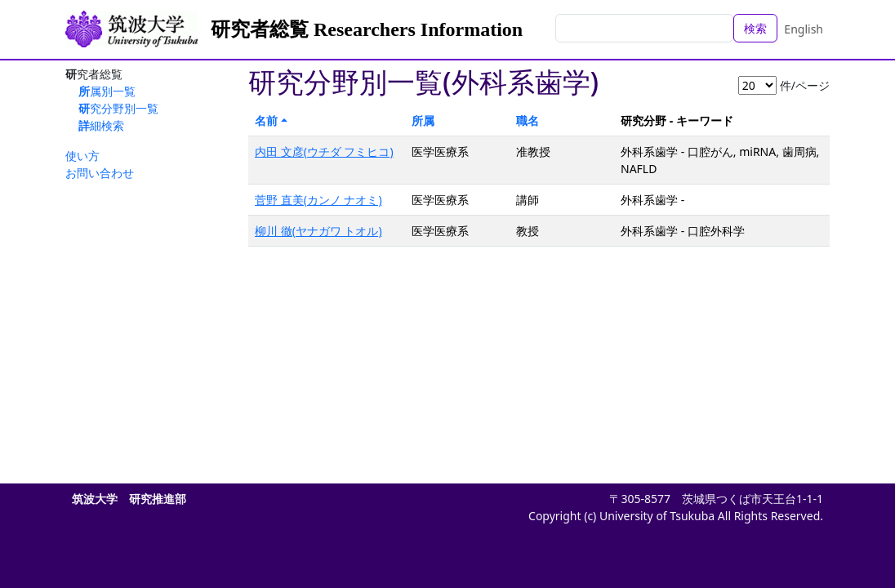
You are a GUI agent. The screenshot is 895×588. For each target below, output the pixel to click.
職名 (528, 120)
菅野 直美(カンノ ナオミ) (318, 200)
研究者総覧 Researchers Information (367, 29)
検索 (755, 28)
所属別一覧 (107, 91)
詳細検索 (101, 125)
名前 (266, 120)
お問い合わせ (100, 173)
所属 (423, 120)
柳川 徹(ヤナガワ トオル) (318, 231)
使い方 (82, 156)
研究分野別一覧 (118, 108)
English (804, 29)
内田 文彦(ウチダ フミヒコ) (324, 151)
